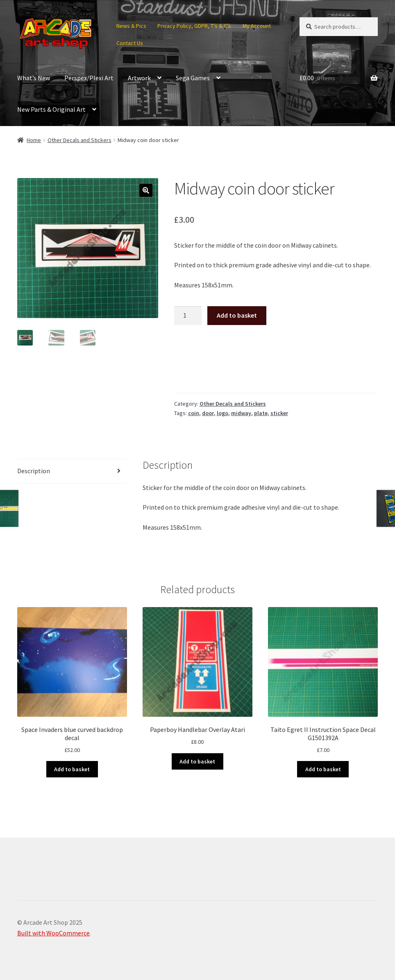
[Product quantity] (188, 316)
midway (241, 413)
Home (34, 140)
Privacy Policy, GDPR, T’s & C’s (194, 26)
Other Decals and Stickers (79, 140)
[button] (146, 190)
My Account (257, 26)
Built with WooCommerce (53, 933)
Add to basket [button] (72, 769)
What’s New (34, 78)
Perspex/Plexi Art (89, 78)
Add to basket (237, 315)
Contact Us (130, 43)
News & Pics (131, 26)
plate (261, 413)
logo (222, 413)
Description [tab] (34, 471)
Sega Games (193, 78)
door (208, 413)
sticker (279, 413)
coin (194, 413)
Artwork (139, 78)
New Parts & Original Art (51, 109)
